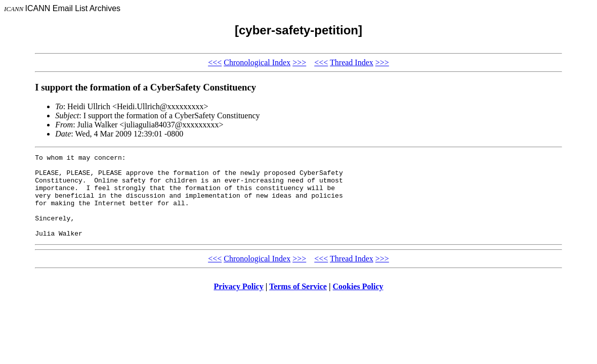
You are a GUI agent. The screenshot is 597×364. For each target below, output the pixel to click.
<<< (215, 62)
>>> (299, 62)
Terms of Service (298, 303)
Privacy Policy (239, 303)
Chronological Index (257, 62)
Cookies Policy (358, 303)
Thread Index (352, 62)
